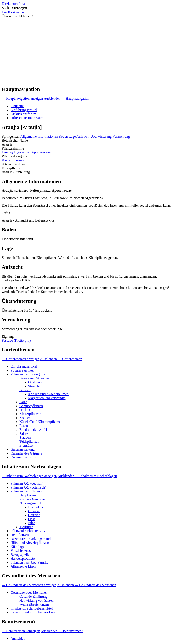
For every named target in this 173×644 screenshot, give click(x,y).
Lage (72, 136)
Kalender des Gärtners (26, 453)
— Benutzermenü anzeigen (21, 631)
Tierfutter (26, 527)
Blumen (25, 390)
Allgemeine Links (23, 566)
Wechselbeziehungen (34, 604)
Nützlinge (17, 547)
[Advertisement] (86, 51)
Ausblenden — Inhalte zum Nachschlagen (87, 476)
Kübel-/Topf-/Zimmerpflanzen (41, 422)
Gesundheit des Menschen (29, 593)
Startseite (17, 106)
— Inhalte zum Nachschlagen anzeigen (29, 476)
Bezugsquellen (21, 555)
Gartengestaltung (23, 449)
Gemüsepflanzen (31, 406)
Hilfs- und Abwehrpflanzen (30, 543)
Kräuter (25, 418)
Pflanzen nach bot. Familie (29, 562)
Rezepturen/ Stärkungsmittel (31, 539)
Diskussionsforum (23, 114)
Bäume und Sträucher (35, 378)
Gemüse (34, 511)
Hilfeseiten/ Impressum (27, 118)
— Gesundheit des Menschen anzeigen (29, 585)
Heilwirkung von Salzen (36, 600)
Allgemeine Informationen (39, 136)
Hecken (25, 410)
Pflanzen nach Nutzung (27, 491)
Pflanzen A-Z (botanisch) (28, 487)
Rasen (24, 426)
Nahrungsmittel (30, 503)
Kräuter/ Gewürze (32, 499)
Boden (63, 136)
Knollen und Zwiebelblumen (48, 394)
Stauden (25, 437)
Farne (23, 402)
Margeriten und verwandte (47, 398)
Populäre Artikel (22, 370)
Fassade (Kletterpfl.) (16, 340)
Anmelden (18, 638)
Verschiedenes (21, 551)
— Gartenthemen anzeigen (21, 359)
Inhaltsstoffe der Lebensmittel (32, 608)
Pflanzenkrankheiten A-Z (28, 531)
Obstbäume (36, 382)
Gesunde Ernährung (33, 596)
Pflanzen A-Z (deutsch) (27, 483)
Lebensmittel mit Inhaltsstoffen (33, 612)
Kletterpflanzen (13, 160)
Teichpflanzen (29, 441)
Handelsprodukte (23, 558)
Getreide (34, 515)
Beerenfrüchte (38, 507)
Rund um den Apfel (33, 430)
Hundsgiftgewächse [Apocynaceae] (27, 152)
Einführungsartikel (24, 110)
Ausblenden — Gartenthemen (61, 359)
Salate (24, 434)
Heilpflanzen (28, 495)
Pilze (32, 523)
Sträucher (35, 386)
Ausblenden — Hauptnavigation (66, 98)
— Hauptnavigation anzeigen (22, 98)
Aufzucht (83, 136)
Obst (31, 519)
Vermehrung (121, 136)
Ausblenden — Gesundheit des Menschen (87, 585)
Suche (6, 8)
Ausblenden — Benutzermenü (62, 631)
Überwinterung (101, 136)
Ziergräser (26, 445)
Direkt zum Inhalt (14, 4)
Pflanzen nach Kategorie (28, 374)
